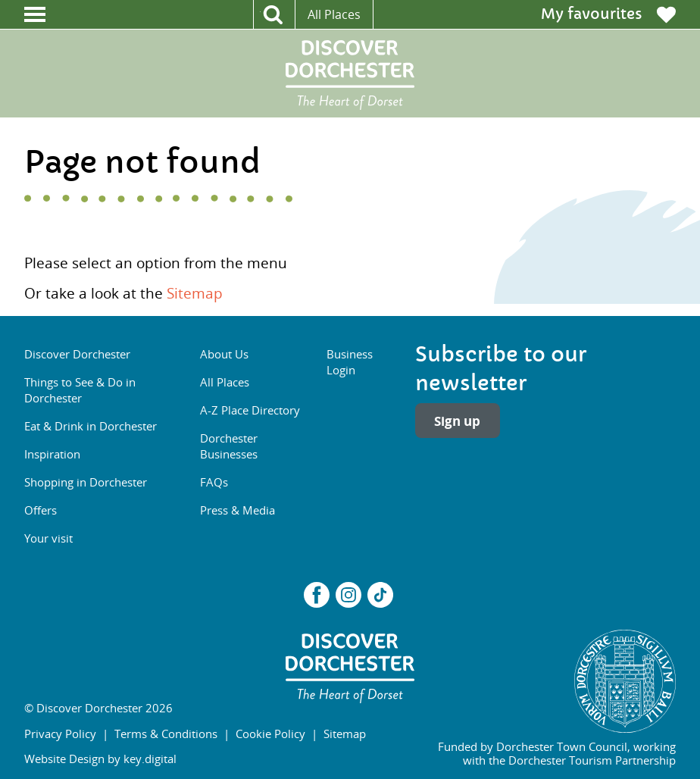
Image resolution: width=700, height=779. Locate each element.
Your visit (48, 538)
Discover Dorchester (77, 354)
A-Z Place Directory (250, 410)
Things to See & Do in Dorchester (80, 390)
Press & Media (237, 510)
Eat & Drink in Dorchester (91, 426)
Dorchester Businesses (229, 446)
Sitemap (195, 293)
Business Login (350, 362)
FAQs (214, 482)
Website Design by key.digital (100, 759)
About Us (224, 354)
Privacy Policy (60, 734)
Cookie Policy (270, 734)
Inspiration (52, 454)
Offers (41, 510)
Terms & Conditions (166, 734)
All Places (334, 14)
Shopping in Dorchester (86, 482)
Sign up (457, 421)
